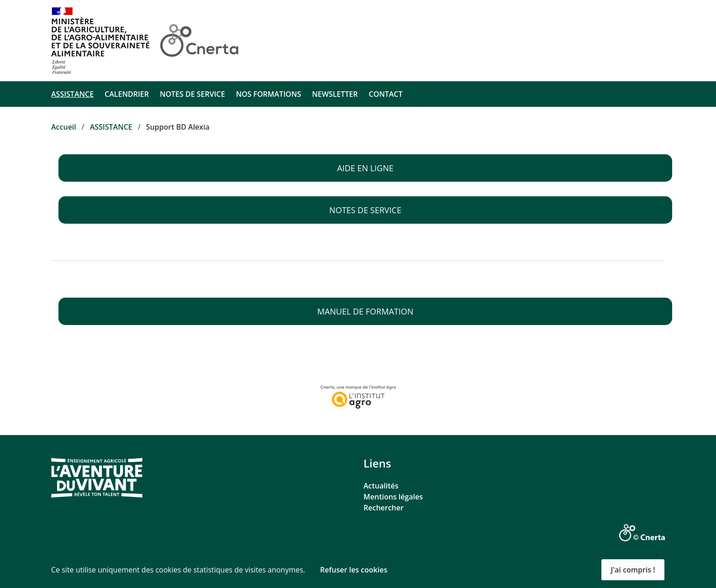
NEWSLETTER (335, 94)
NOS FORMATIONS (269, 94)
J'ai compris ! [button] (633, 570)
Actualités (381, 486)
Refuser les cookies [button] (354, 570)
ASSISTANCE (72, 94)
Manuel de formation (366, 311)
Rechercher (384, 508)
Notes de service (365, 210)
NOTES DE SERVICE (192, 94)
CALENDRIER (127, 94)
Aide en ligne (365, 168)
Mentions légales (393, 497)
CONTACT (385, 94)
